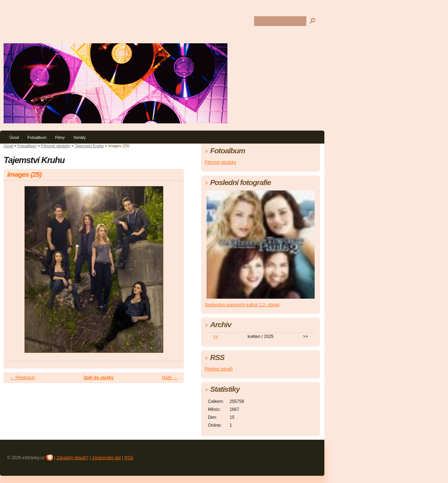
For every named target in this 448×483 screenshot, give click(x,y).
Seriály (80, 137)
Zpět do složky (99, 378)
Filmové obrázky (56, 146)
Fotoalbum (37, 137)
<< (216, 337)
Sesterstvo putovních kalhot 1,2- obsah (242, 305)
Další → (170, 378)
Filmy (60, 137)
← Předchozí (23, 378)
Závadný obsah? (73, 458)
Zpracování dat (106, 458)
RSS (129, 458)
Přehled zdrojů (219, 369)
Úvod (14, 137)
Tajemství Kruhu (89, 146)
